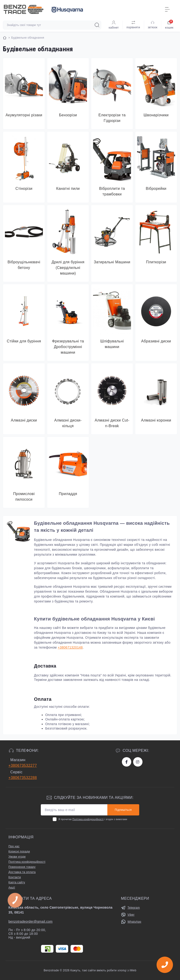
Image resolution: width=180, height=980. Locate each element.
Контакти (15, 877)
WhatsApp (134, 922)
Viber (131, 915)
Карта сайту (17, 882)
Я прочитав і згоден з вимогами (93, 819)
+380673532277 (23, 765)
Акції (12, 888)
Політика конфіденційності (88, 819)
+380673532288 (23, 778)
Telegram (134, 908)
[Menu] (167, 9)
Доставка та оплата (22, 872)
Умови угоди (17, 857)
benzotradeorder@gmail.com (30, 921)
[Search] (97, 25)
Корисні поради (19, 852)
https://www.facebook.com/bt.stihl (127, 762)
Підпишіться (123, 810)
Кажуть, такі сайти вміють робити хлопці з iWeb (103, 970)
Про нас (14, 846)
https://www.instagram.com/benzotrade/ (138, 762)
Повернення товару (22, 867)
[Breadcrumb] (5, 38)
